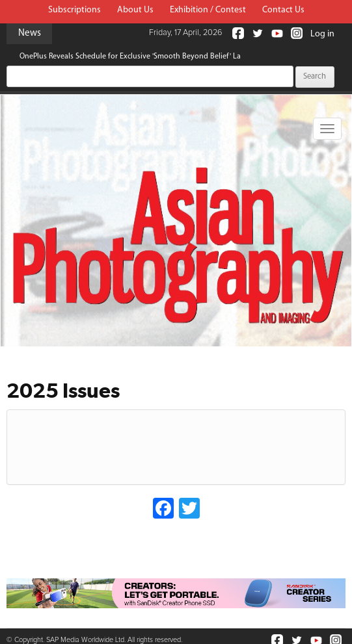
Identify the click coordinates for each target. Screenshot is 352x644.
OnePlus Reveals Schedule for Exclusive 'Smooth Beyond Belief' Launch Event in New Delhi (171, 57)
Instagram (297, 33)
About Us (135, 10)
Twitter (258, 33)
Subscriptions (74, 10)
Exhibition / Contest (208, 10)
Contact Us (283, 10)
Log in (322, 34)
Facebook (238, 33)
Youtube (277, 33)
